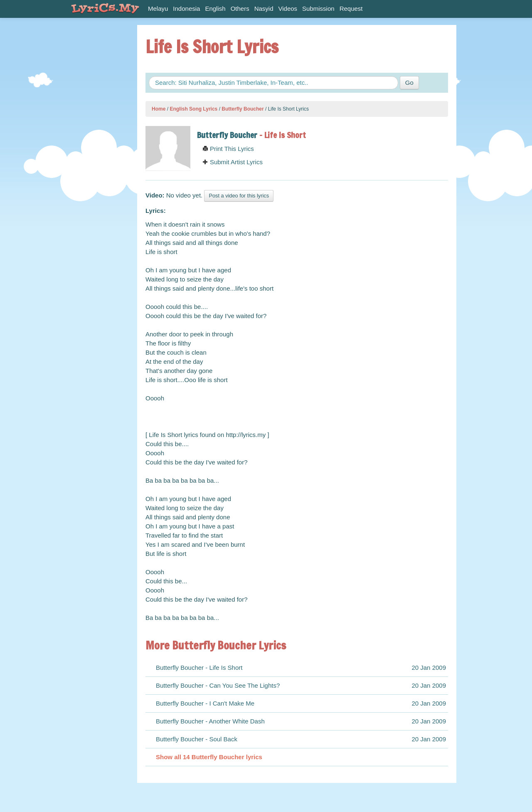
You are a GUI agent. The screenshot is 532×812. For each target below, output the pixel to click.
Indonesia (186, 9)
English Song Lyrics (193, 109)
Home (159, 109)
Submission (318, 9)
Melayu (158, 9)
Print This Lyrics (228, 149)
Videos (288, 9)
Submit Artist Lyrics (233, 162)
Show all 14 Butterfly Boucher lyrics (209, 757)
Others (240, 9)
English (215, 9)
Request (351, 9)
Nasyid (264, 9)
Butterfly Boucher (243, 109)
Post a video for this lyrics (239, 196)
